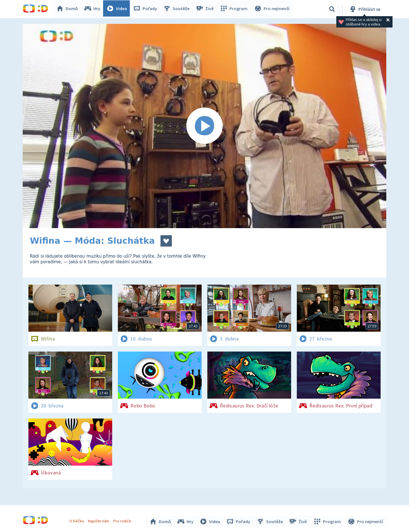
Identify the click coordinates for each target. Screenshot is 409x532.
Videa (118, 9)
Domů (68, 9)
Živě (206, 9)
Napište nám (99, 520)
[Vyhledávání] (332, 9)
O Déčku (77, 520)
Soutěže (178, 9)
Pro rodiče (123, 520)
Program (235, 9)
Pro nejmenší (272, 9)
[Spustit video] (204, 126)
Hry (94, 9)
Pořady (147, 9)
